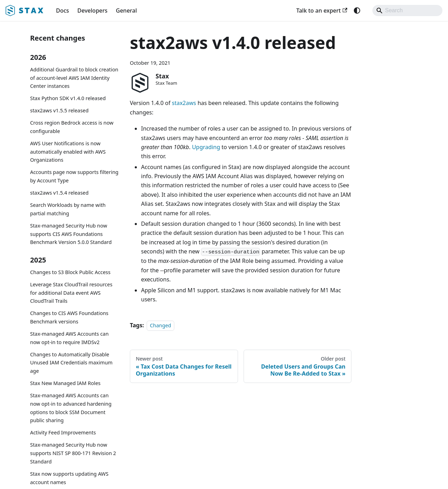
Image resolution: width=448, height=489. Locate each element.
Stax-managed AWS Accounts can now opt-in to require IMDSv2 (69, 338)
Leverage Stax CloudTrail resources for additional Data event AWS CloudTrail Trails (71, 293)
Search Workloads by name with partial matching (68, 209)
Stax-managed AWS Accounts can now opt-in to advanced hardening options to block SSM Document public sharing (71, 408)
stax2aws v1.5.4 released (59, 193)
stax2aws (184, 103)
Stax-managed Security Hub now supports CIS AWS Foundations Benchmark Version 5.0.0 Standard (71, 234)
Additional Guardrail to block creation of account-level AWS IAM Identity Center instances (74, 78)
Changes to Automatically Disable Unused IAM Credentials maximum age (71, 363)
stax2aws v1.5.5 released (59, 110)
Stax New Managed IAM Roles (65, 383)
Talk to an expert (322, 11)
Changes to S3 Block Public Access (70, 272)
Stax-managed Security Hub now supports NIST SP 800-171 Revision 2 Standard (73, 453)
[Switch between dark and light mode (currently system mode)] (357, 11)
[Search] (407, 11)
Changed (160, 325)
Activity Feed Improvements (63, 432)
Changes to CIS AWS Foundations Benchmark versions (69, 317)
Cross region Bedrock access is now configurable (72, 127)
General (126, 11)
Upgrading (206, 147)
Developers (92, 11)
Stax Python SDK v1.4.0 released (68, 98)
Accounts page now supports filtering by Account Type (74, 176)
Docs (62, 11)
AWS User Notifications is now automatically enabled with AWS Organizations (68, 152)
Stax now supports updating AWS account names (69, 478)
